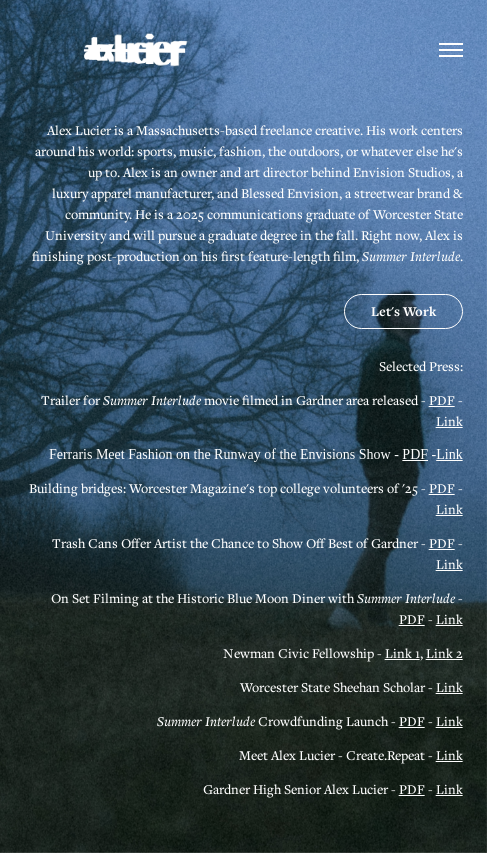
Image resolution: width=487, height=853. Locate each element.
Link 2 (444, 653)
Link (449, 421)
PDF (442, 400)
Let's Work (403, 311)
